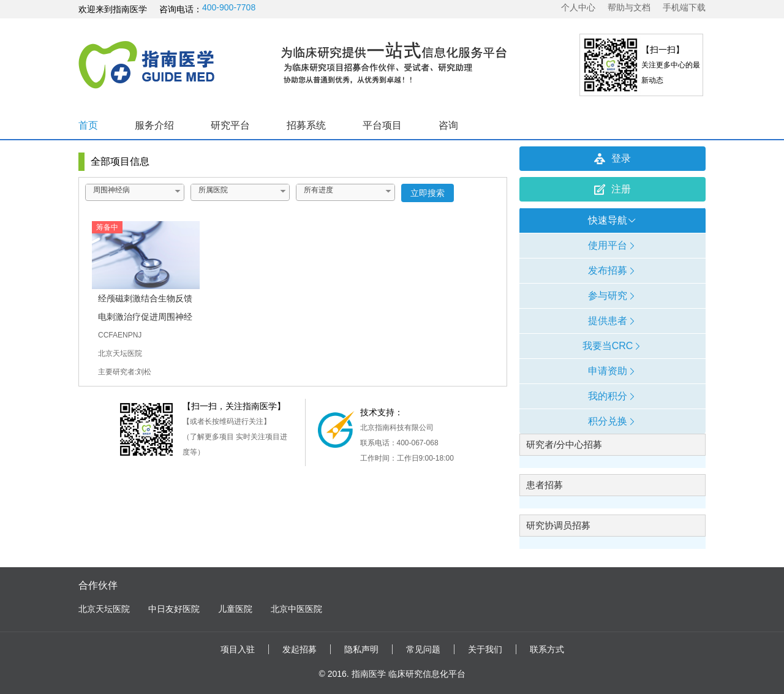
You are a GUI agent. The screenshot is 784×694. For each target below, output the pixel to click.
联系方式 (547, 649)
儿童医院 (235, 609)
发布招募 (612, 270)
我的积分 (612, 396)
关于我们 (485, 649)
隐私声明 (361, 649)
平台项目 (382, 125)
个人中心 (578, 7)
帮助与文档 (629, 7)
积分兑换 (612, 421)
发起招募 (300, 649)
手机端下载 (684, 7)
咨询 (448, 125)
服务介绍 (154, 125)
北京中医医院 (296, 609)
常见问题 (423, 649)
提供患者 (612, 321)
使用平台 (612, 245)
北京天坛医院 (104, 609)
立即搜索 (428, 193)
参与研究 (612, 296)
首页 (88, 125)
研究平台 (230, 125)
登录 (612, 159)
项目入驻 (238, 649)
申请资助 (612, 371)
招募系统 (306, 125)
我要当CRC (613, 346)
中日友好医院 (174, 609)
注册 (612, 189)
